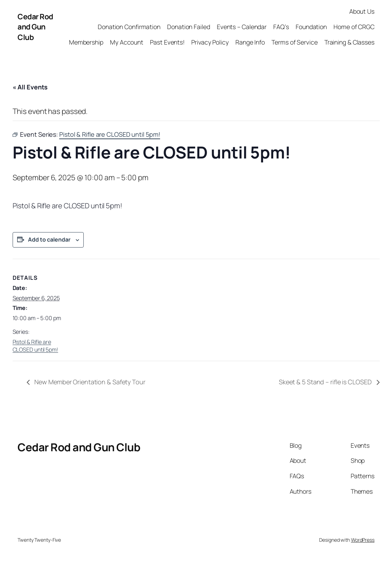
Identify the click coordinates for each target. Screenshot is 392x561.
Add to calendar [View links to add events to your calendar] (49, 239)
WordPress (363, 540)
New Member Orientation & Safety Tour (89, 382)
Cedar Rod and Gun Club (35, 27)
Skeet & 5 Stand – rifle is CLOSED (326, 382)
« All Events (30, 87)
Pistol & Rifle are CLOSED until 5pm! (35, 346)
